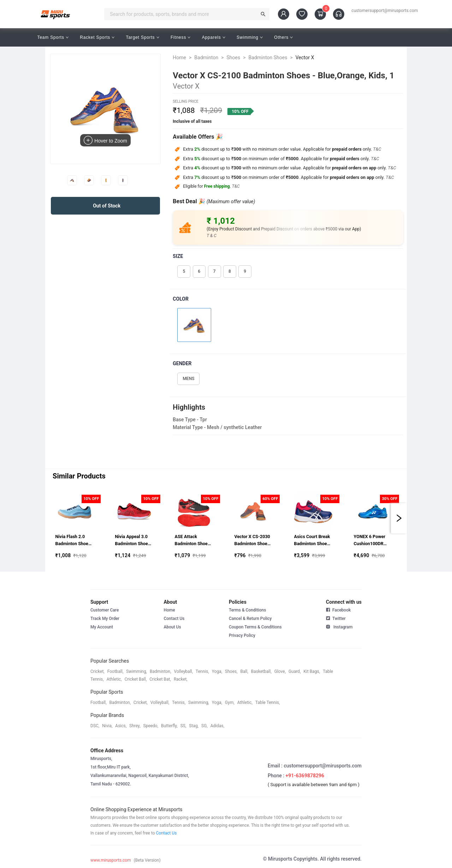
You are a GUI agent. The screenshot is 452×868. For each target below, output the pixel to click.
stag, (194, 726)
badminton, (160, 671)
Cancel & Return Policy (250, 619)
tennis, (202, 671)
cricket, (97, 671)
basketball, (261, 671)
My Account (102, 627)
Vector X (305, 58)
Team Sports (53, 37)
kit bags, (312, 671)
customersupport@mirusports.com (385, 11)
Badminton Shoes (268, 58)
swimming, (136, 671)
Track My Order (105, 619)
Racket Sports (97, 37)
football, (115, 671)
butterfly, (169, 726)
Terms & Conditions (248, 610)
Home (179, 58)
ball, (244, 671)
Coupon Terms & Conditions (255, 627)
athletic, (114, 679)
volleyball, (184, 671)
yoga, (217, 671)
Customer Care (105, 610)
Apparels (214, 37)
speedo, (151, 726)
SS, (183, 726)
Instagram (339, 626)
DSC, (95, 726)
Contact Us (174, 619)
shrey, (135, 726)
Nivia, (107, 726)
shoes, (231, 671)
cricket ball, (136, 679)
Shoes (233, 58)
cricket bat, (160, 679)
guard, (295, 671)
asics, (121, 726)
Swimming (250, 37)
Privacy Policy (242, 635)
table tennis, (267, 703)
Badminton (206, 58)
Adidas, (217, 726)
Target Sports (143, 37)
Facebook (338, 610)
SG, (204, 726)
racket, (181, 679)
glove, (280, 671)
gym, (230, 703)
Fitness (181, 37)
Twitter (336, 618)
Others (283, 37)
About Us (172, 627)
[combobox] (183, 14)
